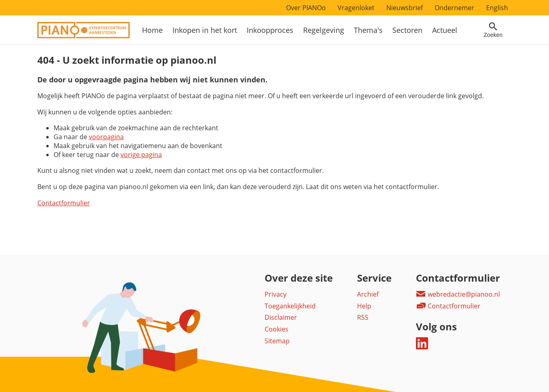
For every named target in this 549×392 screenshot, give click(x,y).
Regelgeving (324, 30)
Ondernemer (454, 8)
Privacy (276, 294)
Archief (368, 294)
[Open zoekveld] (493, 30)
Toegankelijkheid (290, 306)
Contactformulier (64, 203)
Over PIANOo (306, 8)
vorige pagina (141, 155)
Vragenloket (356, 8)
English (497, 8)
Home (152, 30)
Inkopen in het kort (205, 30)
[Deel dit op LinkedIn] (422, 347)
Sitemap (277, 341)
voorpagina (106, 137)
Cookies (277, 329)
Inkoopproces (270, 30)
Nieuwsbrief (405, 8)
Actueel (445, 30)
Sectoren (407, 30)
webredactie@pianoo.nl (458, 294)
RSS (363, 317)
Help (364, 306)
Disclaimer (281, 317)
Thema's (368, 30)
